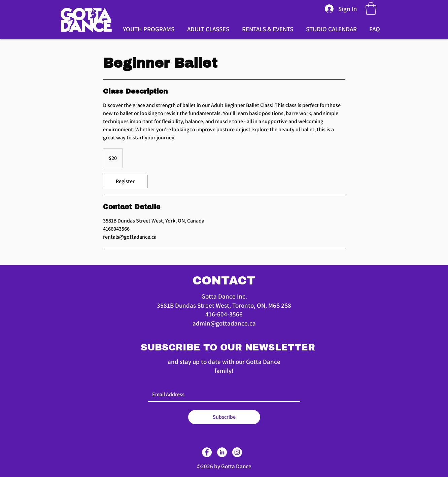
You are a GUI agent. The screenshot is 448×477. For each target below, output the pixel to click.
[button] (371, 8)
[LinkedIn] (222, 452)
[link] (125, 181)
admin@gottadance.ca (224, 323)
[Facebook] (207, 452)
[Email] (222, 395)
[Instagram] (237, 452)
